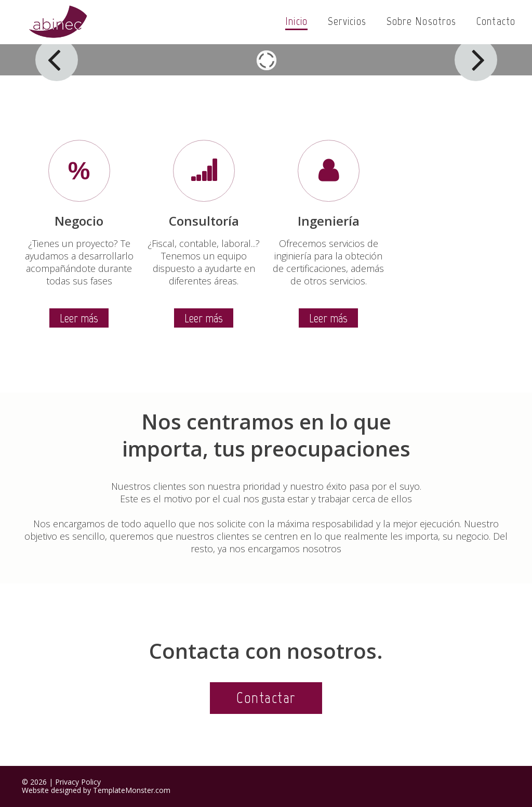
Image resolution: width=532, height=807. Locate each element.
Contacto (496, 21)
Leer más (79, 318)
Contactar (266, 698)
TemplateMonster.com (132, 790)
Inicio (296, 21)
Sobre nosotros (421, 21)
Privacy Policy (78, 782)
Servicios (347, 21)
